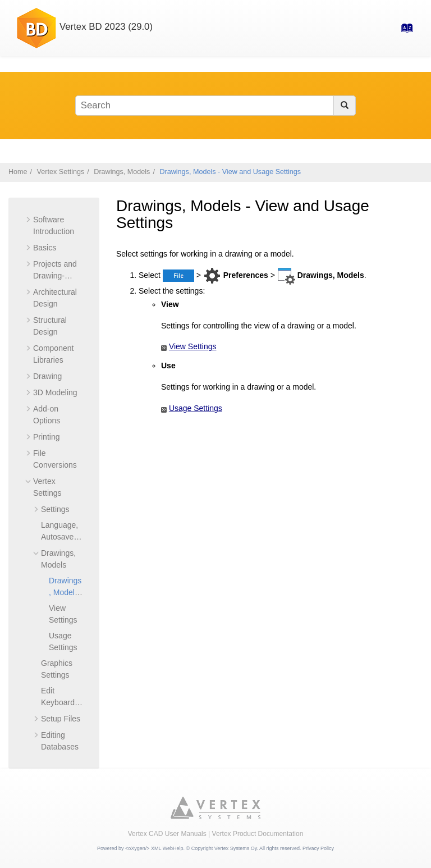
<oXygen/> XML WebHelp (154, 848)
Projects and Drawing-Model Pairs (55, 276)
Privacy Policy (318, 848)
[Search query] (215, 106)
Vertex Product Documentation (258, 834)
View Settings (193, 346)
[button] (29, 220)
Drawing (47, 376)
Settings (55, 509)
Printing (46, 437)
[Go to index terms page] (404, 31)
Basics (45, 248)
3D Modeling (55, 392)
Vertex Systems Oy (236, 848)
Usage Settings (196, 408)
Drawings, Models (122, 172)
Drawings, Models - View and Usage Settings (230, 172)
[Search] (344, 106)
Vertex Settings (61, 172)
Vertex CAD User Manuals (167, 834)
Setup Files (61, 719)
